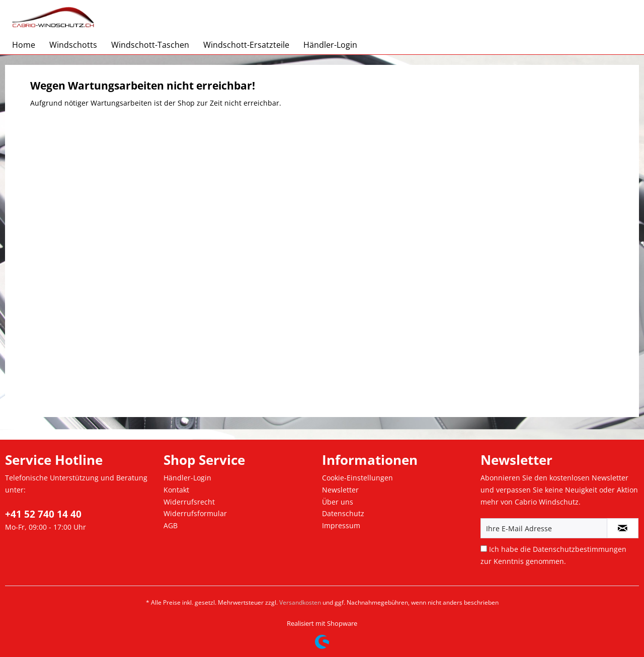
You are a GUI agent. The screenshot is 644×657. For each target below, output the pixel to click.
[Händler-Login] (330, 45)
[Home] (24, 45)
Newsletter (340, 490)
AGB (171, 525)
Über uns (338, 502)
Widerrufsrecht (189, 502)
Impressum (341, 525)
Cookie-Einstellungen (357, 478)
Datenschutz (343, 513)
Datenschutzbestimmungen (580, 549)
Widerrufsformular (195, 513)
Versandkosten (300, 602)
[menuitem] (24, 45)
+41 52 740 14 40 (43, 514)
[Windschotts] (73, 45)
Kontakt (176, 490)
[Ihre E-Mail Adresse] (544, 528)
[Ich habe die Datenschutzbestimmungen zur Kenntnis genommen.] (484, 549)
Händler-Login (187, 478)
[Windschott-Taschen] (150, 45)
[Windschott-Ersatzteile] (246, 45)
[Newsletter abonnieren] (623, 528)
